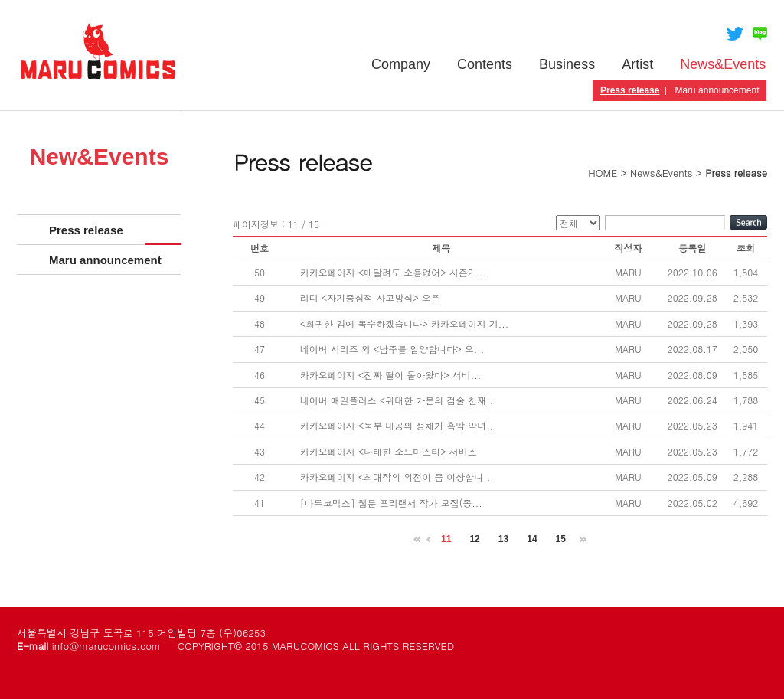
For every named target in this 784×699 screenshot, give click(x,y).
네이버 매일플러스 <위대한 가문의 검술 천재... (399, 400)
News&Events (723, 64)
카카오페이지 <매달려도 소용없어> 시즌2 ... (394, 272)
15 (561, 539)
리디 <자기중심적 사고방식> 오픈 (370, 297)
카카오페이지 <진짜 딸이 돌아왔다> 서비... (391, 375)
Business (567, 64)
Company (401, 64)
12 (474, 539)
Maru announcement (717, 90)
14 (532, 539)
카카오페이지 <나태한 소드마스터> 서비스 (389, 451)
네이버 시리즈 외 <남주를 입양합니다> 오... (392, 349)
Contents (485, 64)
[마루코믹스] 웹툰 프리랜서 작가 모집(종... (391, 503)
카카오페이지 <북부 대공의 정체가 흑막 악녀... (399, 425)
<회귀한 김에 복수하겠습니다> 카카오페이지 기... (405, 323)
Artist (637, 64)
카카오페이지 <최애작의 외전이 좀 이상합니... (397, 477)
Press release (630, 90)
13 (503, 539)
